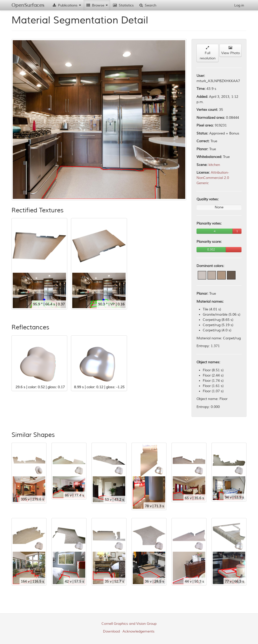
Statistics (123, 5)
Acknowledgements (138, 631)
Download (111, 631)
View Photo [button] (230, 51)
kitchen (214, 165)
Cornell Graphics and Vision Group (129, 624)
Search (147, 5)
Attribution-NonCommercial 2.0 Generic (213, 178)
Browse (97, 5)
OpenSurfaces (28, 5)
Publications (66, 5)
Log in (239, 5)
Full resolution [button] (208, 53)
